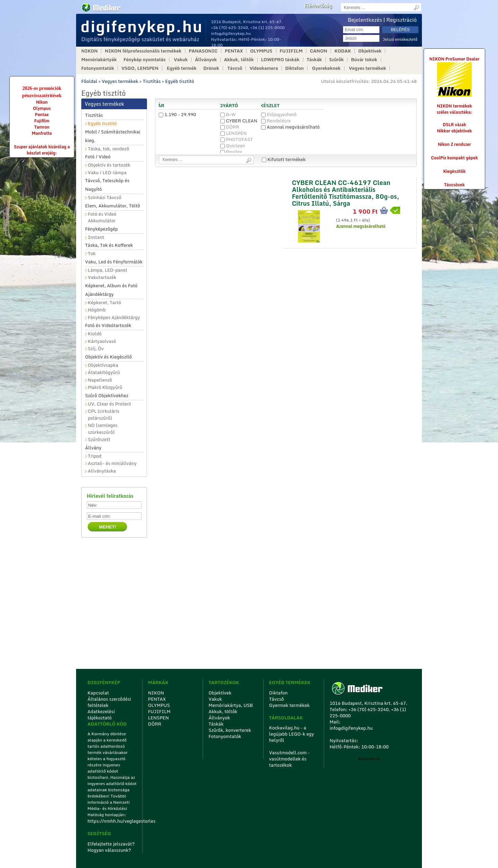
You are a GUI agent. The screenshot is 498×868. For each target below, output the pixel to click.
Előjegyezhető (279, 114)
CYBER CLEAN (239, 121)
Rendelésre (276, 121)
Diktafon (295, 68)
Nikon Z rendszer (454, 144)
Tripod (95, 456)
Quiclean (233, 146)
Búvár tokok (364, 60)
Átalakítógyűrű (104, 372)
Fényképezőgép (102, 229)
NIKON (89, 51)
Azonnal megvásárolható (290, 127)
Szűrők (336, 60)
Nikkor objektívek (454, 131)
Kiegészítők (455, 171)
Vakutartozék (102, 277)
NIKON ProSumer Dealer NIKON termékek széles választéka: (454, 86)
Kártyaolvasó (102, 341)
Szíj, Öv (96, 349)
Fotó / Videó (98, 157)
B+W (228, 114)
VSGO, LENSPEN (140, 68)
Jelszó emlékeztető (400, 40)
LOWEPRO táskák (280, 60)
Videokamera (264, 68)
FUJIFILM (291, 51)
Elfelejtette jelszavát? (111, 844)
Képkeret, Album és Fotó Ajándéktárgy (111, 290)
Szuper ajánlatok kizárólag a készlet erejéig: (42, 150)
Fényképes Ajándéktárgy (114, 318)
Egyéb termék (182, 68)
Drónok (211, 68)
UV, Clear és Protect (109, 404)
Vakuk (181, 60)
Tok (92, 254)
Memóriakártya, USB (231, 705)
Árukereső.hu (369, 759)
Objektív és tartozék (109, 165)
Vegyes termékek (368, 68)
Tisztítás (152, 81)
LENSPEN (233, 133)
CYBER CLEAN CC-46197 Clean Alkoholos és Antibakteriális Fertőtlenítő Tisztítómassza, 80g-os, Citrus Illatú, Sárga (345, 192)
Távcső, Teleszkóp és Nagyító (107, 185)
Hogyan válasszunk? (109, 850)
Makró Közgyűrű (105, 387)
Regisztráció (402, 20)
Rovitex (231, 152)
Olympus (42, 108)
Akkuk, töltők (239, 60)
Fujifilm (42, 121)
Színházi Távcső (105, 198)
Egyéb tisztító (180, 81)
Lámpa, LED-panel (108, 270)
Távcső (235, 68)
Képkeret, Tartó (104, 303)
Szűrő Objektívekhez (107, 395)
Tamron (42, 127)
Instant (96, 237)
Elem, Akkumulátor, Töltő (113, 206)
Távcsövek (454, 185)
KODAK (343, 51)
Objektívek (370, 51)
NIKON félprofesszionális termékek (143, 51)
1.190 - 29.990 (177, 114)
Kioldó (95, 334)
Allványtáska (102, 471)
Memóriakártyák (99, 60)
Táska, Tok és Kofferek (109, 245)
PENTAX (234, 51)
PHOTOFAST (237, 139)
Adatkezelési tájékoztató (101, 715)
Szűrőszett (99, 440)
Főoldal (89, 81)
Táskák (314, 60)
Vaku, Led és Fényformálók (114, 262)
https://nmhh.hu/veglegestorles (113, 821)
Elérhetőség (318, 6)
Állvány (93, 448)
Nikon (42, 102)
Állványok (206, 60)
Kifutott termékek (284, 159)
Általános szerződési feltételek (109, 702)
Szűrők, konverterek (230, 730)
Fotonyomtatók (98, 68)
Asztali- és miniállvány (112, 463)
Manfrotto (42, 133)
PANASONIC (203, 51)
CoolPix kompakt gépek (454, 158)
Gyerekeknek (326, 68)
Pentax (42, 115)
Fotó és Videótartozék (108, 325)
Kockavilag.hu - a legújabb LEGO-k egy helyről (292, 734)
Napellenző (100, 380)
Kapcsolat (98, 693)
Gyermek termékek (289, 705)
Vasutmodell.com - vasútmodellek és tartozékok (289, 759)
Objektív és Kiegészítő (108, 357)
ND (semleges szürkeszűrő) (103, 429)
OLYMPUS (261, 51)
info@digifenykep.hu (231, 33)
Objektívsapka (103, 365)
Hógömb (97, 310)
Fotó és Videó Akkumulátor (102, 218)
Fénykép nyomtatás (144, 60)
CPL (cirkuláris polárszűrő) (104, 415)
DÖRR (230, 127)
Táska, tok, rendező (108, 149)
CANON (319, 51)
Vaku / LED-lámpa (107, 173)
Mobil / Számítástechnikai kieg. (113, 136)
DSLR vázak (454, 125)
